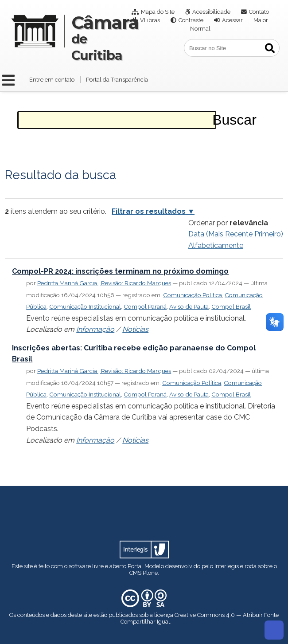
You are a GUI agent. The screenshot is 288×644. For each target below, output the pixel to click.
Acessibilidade (211, 12)
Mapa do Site (158, 12)
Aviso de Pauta (189, 306)
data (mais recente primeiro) (236, 234)
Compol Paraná (145, 306)
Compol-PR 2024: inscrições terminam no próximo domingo (120, 271)
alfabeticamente (216, 245)
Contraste (191, 20)
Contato (259, 12)
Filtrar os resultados (149, 211)
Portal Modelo (146, 566)
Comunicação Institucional (85, 306)
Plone (150, 573)
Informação (95, 329)
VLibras (150, 20)
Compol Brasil (231, 306)
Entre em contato (52, 80)
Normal (200, 29)
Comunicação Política (193, 295)
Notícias (135, 329)
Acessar (232, 20)
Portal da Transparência (117, 80)
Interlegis (227, 566)
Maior (261, 20)
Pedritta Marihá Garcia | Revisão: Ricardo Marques (104, 283)
